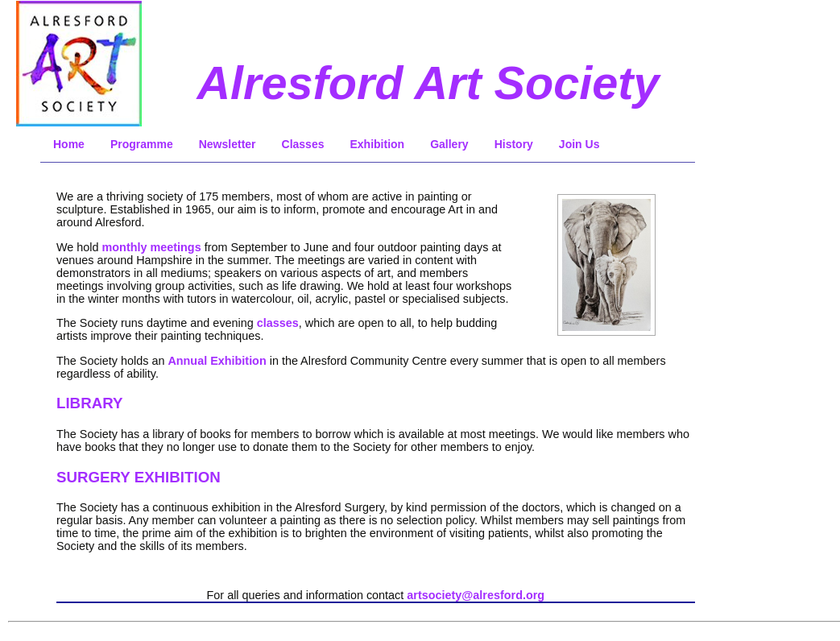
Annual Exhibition (217, 361)
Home (69, 144)
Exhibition (377, 144)
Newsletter (228, 144)
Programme (142, 144)
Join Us (579, 144)
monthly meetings (152, 247)
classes (278, 323)
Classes (303, 144)
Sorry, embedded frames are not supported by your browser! (606, 271)
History (514, 144)
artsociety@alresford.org (476, 595)
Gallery (449, 144)
